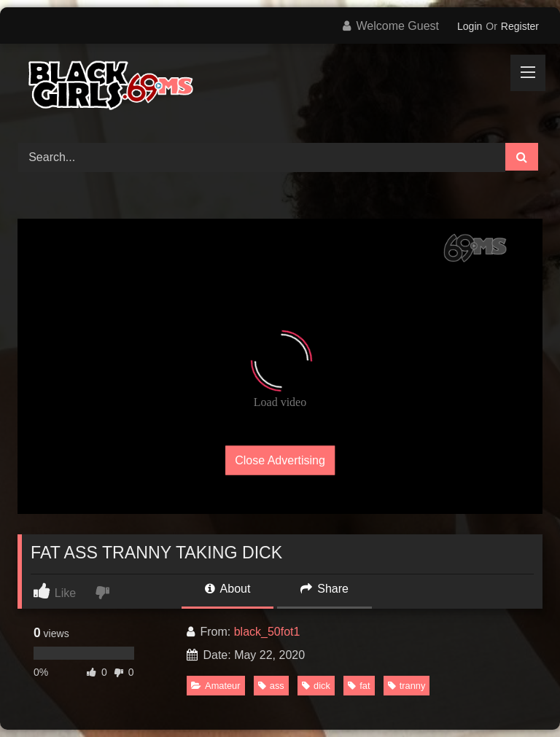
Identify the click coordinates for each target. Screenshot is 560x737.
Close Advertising (280, 460)
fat (359, 686)
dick (316, 686)
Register (520, 26)
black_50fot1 (267, 632)
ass (271, 686)
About (227, 589)
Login (470, 26)
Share (324, 589)
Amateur (215, 686)
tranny (407, 686)
